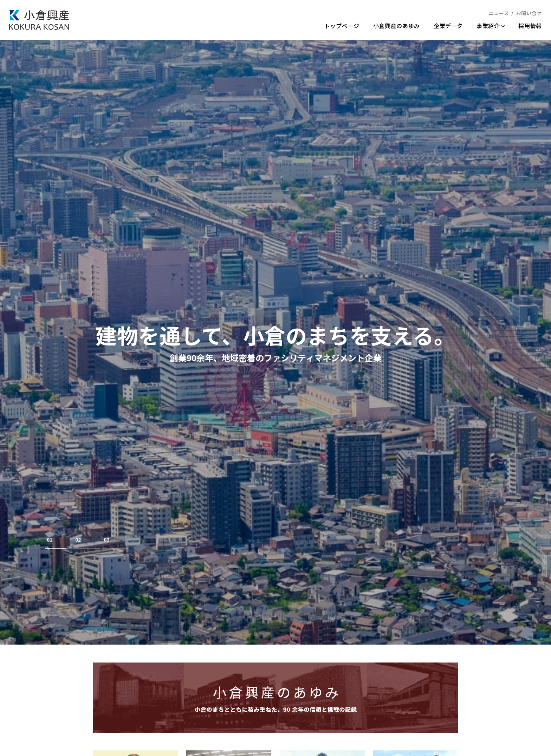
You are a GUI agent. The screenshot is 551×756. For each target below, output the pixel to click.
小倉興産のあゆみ (397, 26)
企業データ (448, 26)
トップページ (342, 26)
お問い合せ (529, 13)
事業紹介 (491, 26)
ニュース (499, 13)
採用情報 (530, 26)
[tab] (58, 540)
